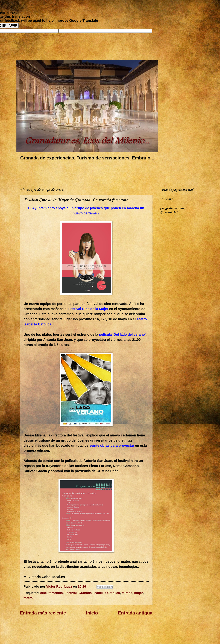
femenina (56, 593)
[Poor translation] (13, 26)
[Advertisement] (84, 173)
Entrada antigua (135, 613)
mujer (138, 593)
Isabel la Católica (107, 593)
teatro (28, 598)
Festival (71, 593)
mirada (127, 593)
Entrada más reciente (43, 613)
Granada (85, 593)
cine (44, 593)
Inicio (92, 613)
